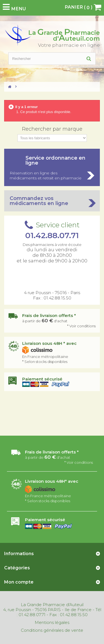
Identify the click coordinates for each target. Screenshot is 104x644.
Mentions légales (52, 623)
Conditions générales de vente (52, 630)
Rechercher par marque (52, 129)
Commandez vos (52, 201)
